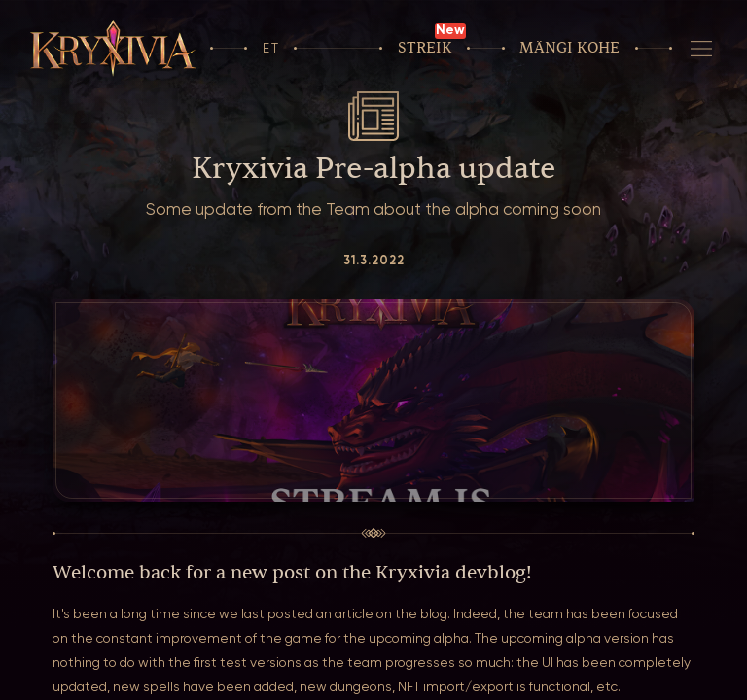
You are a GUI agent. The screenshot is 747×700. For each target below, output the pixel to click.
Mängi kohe (569, 48)
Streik (425, 48)
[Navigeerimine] (701, 49)
